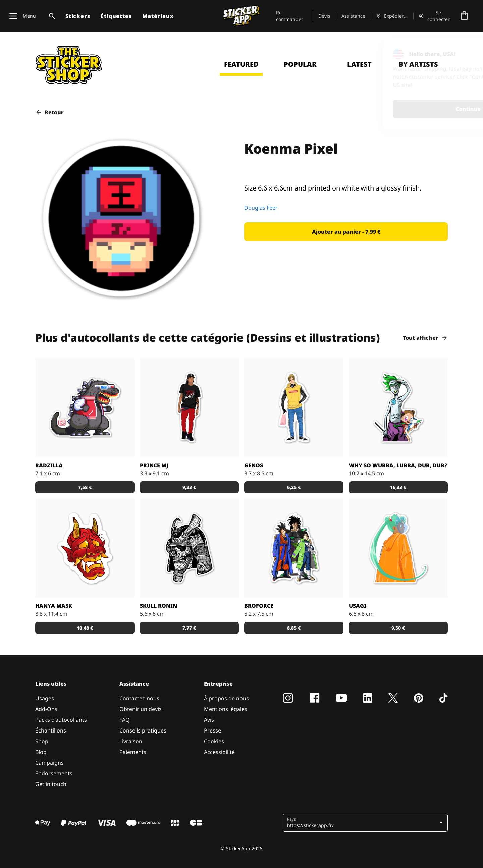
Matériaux (158, 16)
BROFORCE (259, 606)
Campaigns (49, 763)
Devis (324, 16)
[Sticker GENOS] (294, 408)
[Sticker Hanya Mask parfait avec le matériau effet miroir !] (85, 548)
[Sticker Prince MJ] (190, 408)
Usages (45, 698)
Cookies (214, 741)
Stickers (78, 16)
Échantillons (51, 730)
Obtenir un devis (141, 709)
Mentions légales (226, 709)
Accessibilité (219, 752)
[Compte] (435, 16)
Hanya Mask (54, 606)
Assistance (353, 16)
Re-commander (290, 16)
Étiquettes (116, 16)
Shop (42, 741)
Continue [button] (390, 109)
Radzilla (49, 465)
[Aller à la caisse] (464, 16)
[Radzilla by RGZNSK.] (85, 408)
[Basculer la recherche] (51, 16)
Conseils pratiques (143, 730)
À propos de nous (226, 698)
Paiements (133, 752)
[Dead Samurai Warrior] (190, 548)
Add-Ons (46, 709)
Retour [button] (49, 112)
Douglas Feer (261, 208)
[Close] (463, 51)
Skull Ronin (158, 606)
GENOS (254, 465)
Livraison (131, 741)
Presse (212, 730)
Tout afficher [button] (425, 338)
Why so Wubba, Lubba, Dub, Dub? (398, 465)
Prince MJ (154, 465)
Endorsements (54, 773)
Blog (41, 752)
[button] (346, 232)
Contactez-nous (139, 698)
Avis (209, 720)
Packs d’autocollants (61, 720)
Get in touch (51, 784)
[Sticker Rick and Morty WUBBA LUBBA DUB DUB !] (398, 408)
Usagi (358, 606)
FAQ (125, 720)
